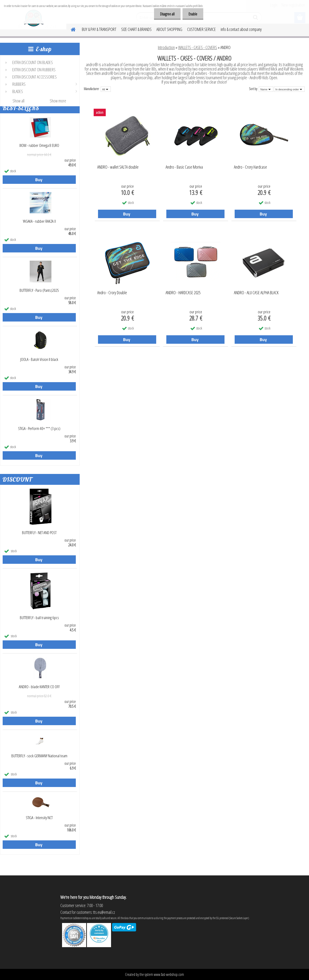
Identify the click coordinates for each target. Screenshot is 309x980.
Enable (193, 14)
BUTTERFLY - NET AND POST (39, 533)
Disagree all (167, 14)
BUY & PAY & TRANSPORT (99, 29)
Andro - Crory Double (112, 293)
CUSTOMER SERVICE (201, 29)
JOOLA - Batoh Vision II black (39, 359)
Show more (58, 101)
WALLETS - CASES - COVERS (198, 47)
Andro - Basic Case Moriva (184, 167)
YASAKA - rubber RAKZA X (39, 221)
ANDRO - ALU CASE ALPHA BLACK (256, 293)
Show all (18, 101)
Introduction (166, 47)
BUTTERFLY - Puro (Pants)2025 (39, 290)
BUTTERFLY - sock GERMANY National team (39, 756)
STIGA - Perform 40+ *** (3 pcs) (39, 429)
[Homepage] (70, 29)
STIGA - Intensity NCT (39, 818)
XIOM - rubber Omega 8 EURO (39, 145)
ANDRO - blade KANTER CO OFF (39, 687)
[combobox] (266, 89)
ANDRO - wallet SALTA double (118, 167)
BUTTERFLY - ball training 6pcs (39, 618)
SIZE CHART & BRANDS (136, 29)
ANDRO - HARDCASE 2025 (183, 293)
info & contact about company (241, 29)
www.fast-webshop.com (169, 974)
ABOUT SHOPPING (169, 29)
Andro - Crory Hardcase (250, 167)
